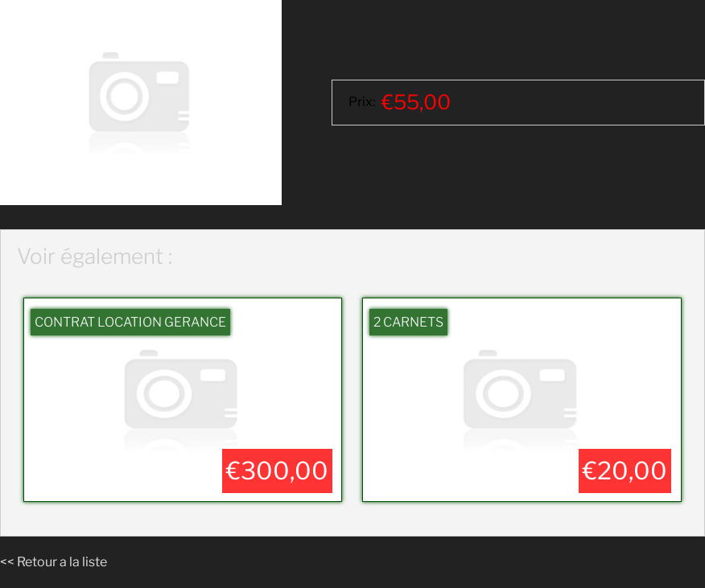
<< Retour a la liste (54, 562)
